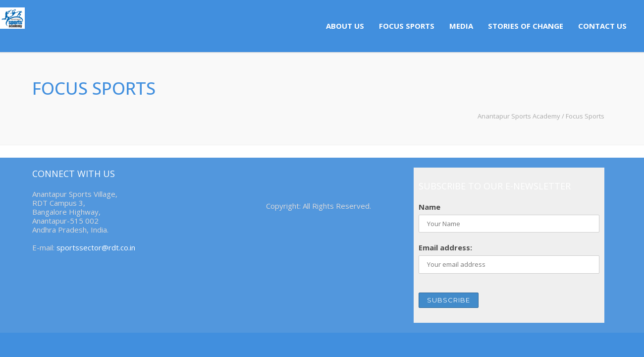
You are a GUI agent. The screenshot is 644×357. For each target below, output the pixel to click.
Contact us (602, 26)
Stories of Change (526, 26)
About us (345, 26)
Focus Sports (407, 26)
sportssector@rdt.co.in (96, 247)
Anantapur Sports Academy (519, 116)
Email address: (445, 247)
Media (461, 26)
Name (429, 207)
